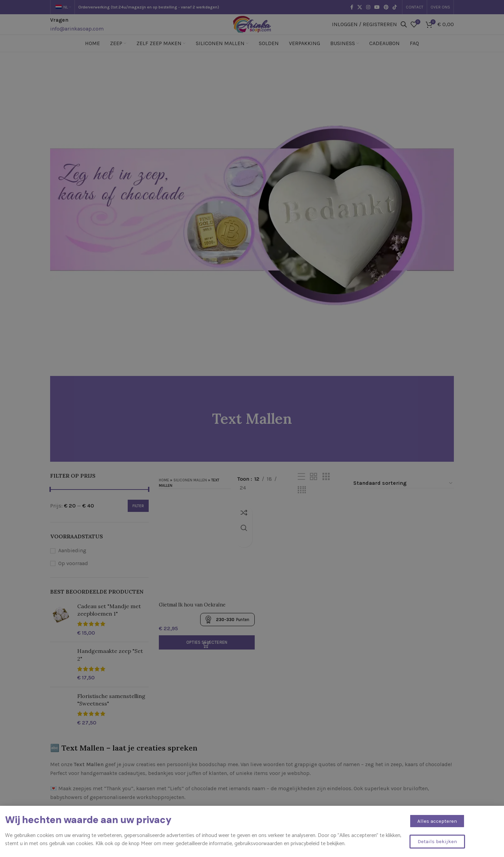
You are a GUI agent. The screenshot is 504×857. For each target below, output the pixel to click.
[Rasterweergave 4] (302, 500)
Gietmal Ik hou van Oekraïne (196, 613)
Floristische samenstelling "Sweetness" (111, 710)
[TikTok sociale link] (395, 7)
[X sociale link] (360, 7)
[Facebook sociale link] (352, 7)
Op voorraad (73, 573)
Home (164, 491)
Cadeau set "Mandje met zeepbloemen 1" (109, 620)
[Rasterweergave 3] (326, 487)
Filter (138, 516)
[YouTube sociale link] (377, 7)
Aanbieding (72, 561)
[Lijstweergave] (301, 487)
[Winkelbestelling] (403, 493)
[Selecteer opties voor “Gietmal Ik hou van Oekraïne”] (206, 650)
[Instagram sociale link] (368, 7)
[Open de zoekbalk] (404, 29)
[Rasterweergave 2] (314, 487)
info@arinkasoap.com (77, 34)
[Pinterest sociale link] (386, 7)
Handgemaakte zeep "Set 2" (110, 665)
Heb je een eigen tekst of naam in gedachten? (106, 838)
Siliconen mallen (190, 491)
